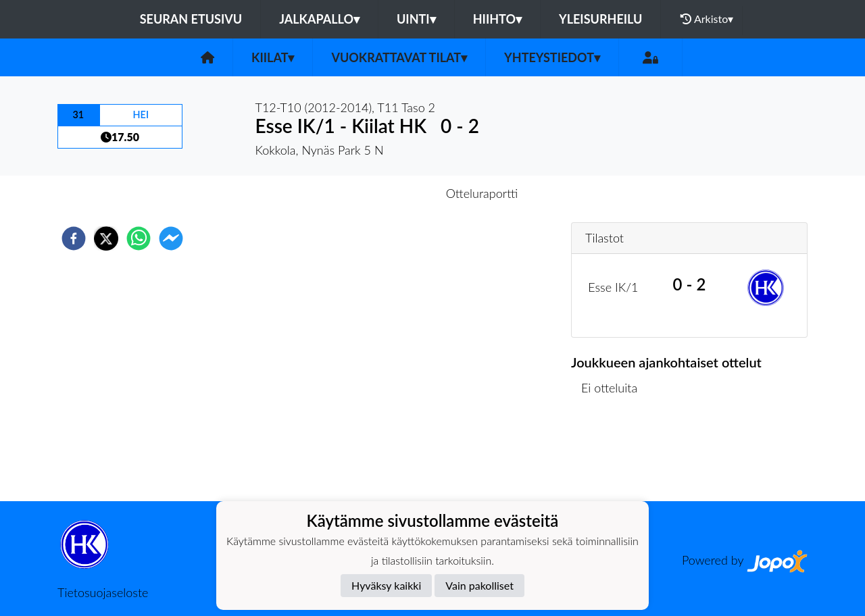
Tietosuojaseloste (103, 592)
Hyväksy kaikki (386, 585)
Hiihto (497, 19)
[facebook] (74, 238)
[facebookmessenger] (171, 238)
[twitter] (106, 238)
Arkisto (707, 19)
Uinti (416, 19)
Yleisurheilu (600, 19)
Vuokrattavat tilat (399, 57)
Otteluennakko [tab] (386, 193)
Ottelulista (615, 456)
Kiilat (273, 57)
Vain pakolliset (479, 585)
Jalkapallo (319, 19)
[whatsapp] (139, 238)
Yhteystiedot (552, 57)
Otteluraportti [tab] (482, 193)
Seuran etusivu (191, 19)
